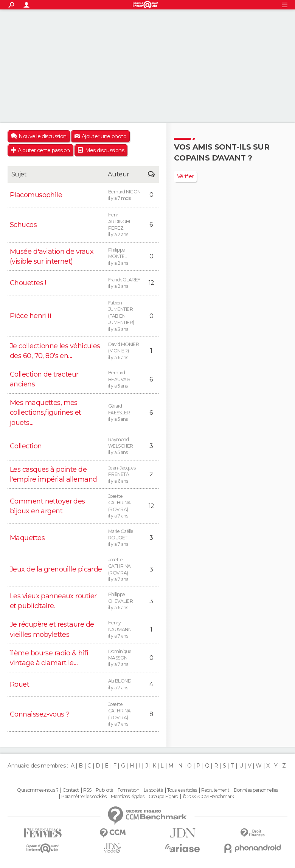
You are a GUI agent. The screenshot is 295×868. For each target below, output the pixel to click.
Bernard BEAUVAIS (125, 379)
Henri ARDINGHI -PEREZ (125, 225)
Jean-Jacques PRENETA (125, 475)
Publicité (105, 790)
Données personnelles (256, 790)
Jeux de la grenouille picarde (56, 569)
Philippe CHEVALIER (125, 601)
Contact (71, 790)
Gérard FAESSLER (125, 413)
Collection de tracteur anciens (44, 379)
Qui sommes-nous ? (37, 790)
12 (151, 283)
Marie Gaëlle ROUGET (125, 538)
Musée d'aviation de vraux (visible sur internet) (52, 256)
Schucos (23, 225)
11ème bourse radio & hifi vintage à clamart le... (49, 658)
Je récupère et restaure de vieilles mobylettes (52, 629)
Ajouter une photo (104, 136)
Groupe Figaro (163, 797)
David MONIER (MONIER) (125, 351)
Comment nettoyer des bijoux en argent (47, 506)
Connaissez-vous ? (40, 714)
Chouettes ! (28, 283)
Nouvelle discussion (42, 136)
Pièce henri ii (30, 316)
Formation (128, 790)
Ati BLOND (125, 684)
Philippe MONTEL (125, 257)
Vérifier (185, 176)
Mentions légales (127, 797)
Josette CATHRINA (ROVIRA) (125, 506)
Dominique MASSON (125, 658)
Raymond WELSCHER (125, 446)
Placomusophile (36, 195)
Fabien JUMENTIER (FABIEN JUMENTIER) (125, 316)
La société (153, 790)
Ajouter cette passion (44, 150)
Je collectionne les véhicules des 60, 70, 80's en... (55, 351)
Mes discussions (105, 150)
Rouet (19, 684)
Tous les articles (182, 790)
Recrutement (215, 790)
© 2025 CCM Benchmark (208, 797)
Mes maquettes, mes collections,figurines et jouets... (46, 412)
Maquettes (27, 538)
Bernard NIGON (125, 195)
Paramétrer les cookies (84, 797)
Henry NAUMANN (125, 629)
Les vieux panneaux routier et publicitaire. (53, 601)
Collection (26, 446)
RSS (87, 790)
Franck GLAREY (125, 283)
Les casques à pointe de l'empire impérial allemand (53, 474)
